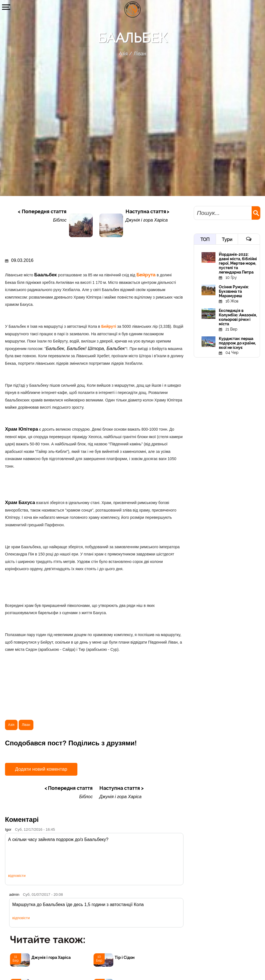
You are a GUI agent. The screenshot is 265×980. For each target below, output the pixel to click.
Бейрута (147, 275)
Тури (227, 240)
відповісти (17, 876)
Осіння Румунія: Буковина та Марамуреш (234, 291)
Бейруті (109, 326)
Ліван (140, 54)
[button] (6, 7)
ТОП (205, 240)
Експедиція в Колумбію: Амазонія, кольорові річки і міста (238, 317)
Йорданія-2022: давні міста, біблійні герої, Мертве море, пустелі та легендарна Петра (238, 263)
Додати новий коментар (41, 769)
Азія (123, 54)
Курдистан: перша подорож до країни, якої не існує (237, 343)
